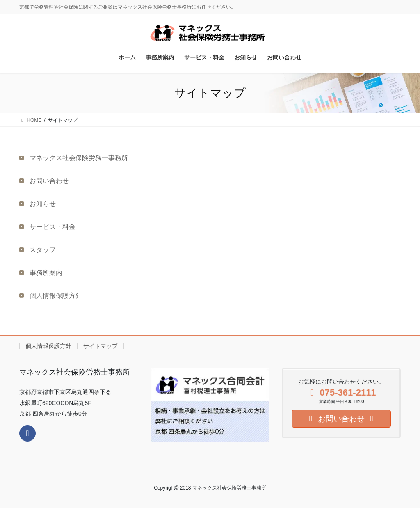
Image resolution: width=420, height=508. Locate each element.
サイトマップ (100, 346)
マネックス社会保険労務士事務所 (79, 158)
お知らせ (43, 204)
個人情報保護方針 (56, 296)
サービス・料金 (52, 227)
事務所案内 (46, 273)
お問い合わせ (49, 181)
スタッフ (43, 250)
